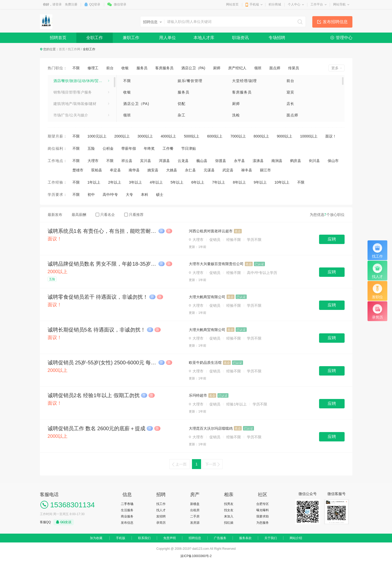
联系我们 (144, 538)
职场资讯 (240, 38)
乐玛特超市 (198, 395)
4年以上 (156, 182)
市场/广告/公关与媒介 (71, 115)
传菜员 (294, 68)
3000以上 (145, 136)
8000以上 (261, 136)
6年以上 (198, 182)
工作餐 (168, 148)
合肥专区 (263, 504)
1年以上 (94, 182)
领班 (258, 68)
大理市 (93, 161)
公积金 (108, 148)
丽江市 (265, 170)
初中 (91, 195)
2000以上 (122, 136)
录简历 (161, 523)
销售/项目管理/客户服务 (73, 92)
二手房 (195, 516)
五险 (91, 148)
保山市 (333, 161)
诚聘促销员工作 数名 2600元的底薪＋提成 (97, 428)
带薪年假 (129, 148)
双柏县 (97, 170)
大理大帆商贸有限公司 (207, 297)
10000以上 (309, 136)
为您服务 (263, 523)
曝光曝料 (263, 510)
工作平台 (317, 4)
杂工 (182, 115)
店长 (290, 104)
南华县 (134, 170)
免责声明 (170, 538)
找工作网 (74, 49)
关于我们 (271, 538)
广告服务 (220, 538)
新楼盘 (195, 504)
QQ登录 (95, 4)
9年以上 (260, 182)
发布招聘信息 (335, 22)
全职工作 (95, 38)
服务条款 (245, 538)
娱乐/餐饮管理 (190, 81)
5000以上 (192, 136)
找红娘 (229, 523)
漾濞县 (258, 161)
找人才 (161, 510)
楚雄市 (78, 170)
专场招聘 (277, 38)
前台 (110, 68)
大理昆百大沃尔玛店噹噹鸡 (211, 428)
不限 (76, 68)
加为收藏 (96, 538)
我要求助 (263, 516)
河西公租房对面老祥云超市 (211, 231)
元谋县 (209, 170)
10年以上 (282, 182)
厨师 (217, 68)
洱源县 (164, 161)
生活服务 (127, 510)
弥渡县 (221, 161)
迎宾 (290, 92)
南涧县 (277, 161)
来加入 (229, 516)
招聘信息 (195, 538)
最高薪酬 (79, 215)
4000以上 (168, 136)
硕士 (160, 195)
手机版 (121, 538)
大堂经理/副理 (244, 81)
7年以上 (219, 182)
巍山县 (202, 161)
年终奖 (149, 148)
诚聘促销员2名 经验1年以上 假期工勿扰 (94, 395)
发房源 (195, 523)
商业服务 (127, 516)
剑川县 (314, 161)
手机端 (254, 4)
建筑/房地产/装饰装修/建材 (75, 104)
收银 (125, 68)
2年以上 (115, 182)
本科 (145, 195)
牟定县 (115, 170)
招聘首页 (58, 38)
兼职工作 (131, 38)
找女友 (229, 510)
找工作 (161, 504)
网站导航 (339, 4)
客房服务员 (164, 68)
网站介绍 (296, 538)
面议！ (331, 136)
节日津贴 (189, 148)
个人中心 (294, 4)
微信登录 (120, 4)
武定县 (228, 170)
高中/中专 (110, 195)
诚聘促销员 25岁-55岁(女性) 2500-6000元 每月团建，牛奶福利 (102, 363)
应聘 (332, 239)
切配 (182, 104)
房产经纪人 (237, 68)
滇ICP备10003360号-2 (196, 556)
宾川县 (146, 161)
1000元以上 (97, 136)
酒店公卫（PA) (193, 68)
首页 (62, 49)
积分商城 (275, 4)
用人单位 (167, 38)
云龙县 (183, 161)
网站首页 (232, 4)
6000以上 (215, 136)
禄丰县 (247, 170)
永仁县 (190, 170)
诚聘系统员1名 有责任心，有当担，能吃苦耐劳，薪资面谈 (102, 231)
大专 (129, 195)
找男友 (229, 504)
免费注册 (71, 4)
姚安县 (153, 170)
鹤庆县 (296, 161)
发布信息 (127, 523)
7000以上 (238, 136)
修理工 (93, 68)
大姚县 (172, 170)
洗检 (236, 115)
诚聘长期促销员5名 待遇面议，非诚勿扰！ (97, 330)
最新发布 (55, 215)
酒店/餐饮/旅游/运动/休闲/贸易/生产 (81, 81)
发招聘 (161, 516)
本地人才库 (204, 38)
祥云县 (127, 161)
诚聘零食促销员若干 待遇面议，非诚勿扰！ (98, 297)
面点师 (275, 68)
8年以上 (239, 182)
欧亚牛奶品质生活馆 (205, 363)
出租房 (195, 510)
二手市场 (127, 504)
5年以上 (177, 182)
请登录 (57, 4)
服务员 (142, 68)
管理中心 (344, 38)
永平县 (239, 161)
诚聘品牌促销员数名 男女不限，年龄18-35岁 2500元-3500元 (102, 264)
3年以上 (135, 182)
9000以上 (285, 136)
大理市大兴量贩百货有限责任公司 (216, 264)
